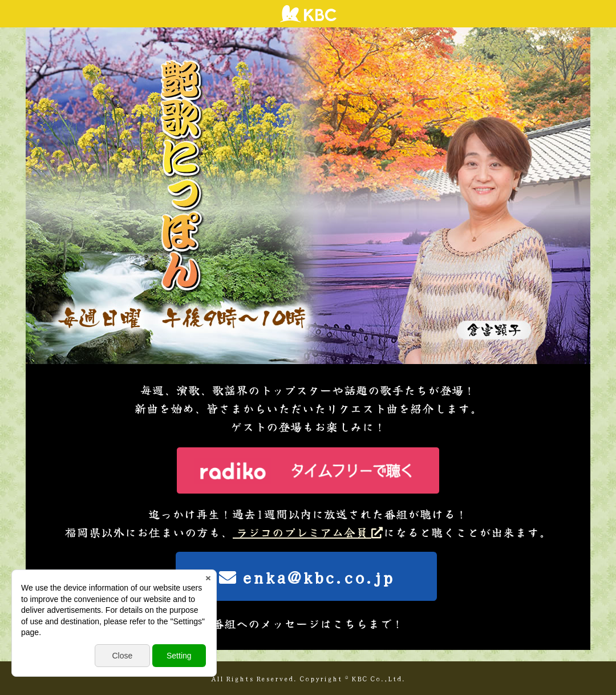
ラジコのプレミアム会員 (308, 532)
